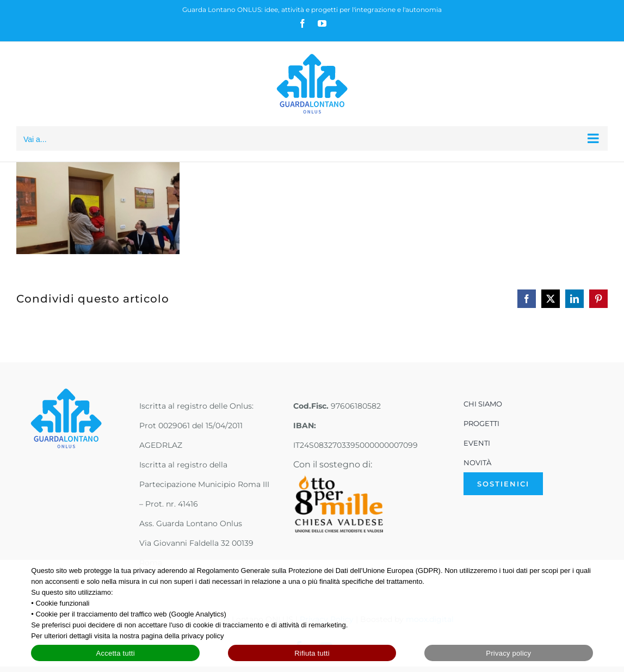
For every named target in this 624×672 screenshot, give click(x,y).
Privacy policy (508, 653)
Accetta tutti (116, 653)
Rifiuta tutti (312, 653)
